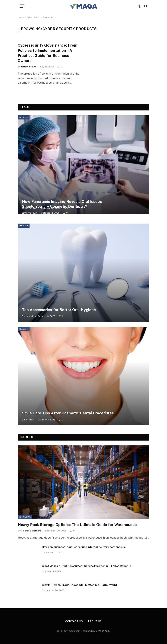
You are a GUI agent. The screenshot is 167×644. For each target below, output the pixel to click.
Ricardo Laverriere (31, 531)
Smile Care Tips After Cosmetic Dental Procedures (68, 413)
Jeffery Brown (28, 67)
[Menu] (22, 6)
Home (21, 17)
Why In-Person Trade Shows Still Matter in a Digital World (79, 585)
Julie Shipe (28, 420)
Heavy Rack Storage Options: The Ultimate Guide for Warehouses (77, 525)
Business (25, 517)
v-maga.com (103, 631)
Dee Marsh (28, 316)
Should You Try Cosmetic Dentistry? (55, 206)
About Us (95, 621)
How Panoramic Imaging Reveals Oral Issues (62, 202)
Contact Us (74, 621)
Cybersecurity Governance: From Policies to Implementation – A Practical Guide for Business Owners (47, 53)
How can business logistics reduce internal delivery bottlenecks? (84, 547)
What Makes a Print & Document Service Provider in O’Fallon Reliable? (87, 566)
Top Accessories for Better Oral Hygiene (59, 310)
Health (24, 117)
